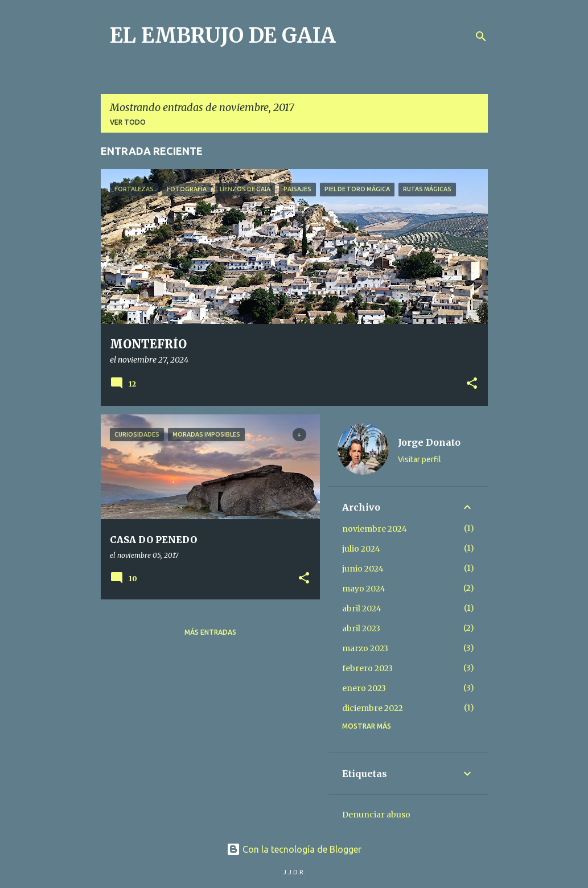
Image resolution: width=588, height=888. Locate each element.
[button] (472, 384)
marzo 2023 (365, 648)
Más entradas (210, 632)
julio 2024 (361, 549)
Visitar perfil (420, 459)
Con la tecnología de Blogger (294, 849)
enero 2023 (364, 688)
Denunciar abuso (376, 815)
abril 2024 (362, 609)
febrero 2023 (367, 668)
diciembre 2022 (373, 708)
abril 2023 (361, 628)
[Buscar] (481, 36)
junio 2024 (363, 569)
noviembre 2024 (375, 529)
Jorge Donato (429, 442)
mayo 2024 (364, 589)
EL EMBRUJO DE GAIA (223, 36)
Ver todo (128, 122)
